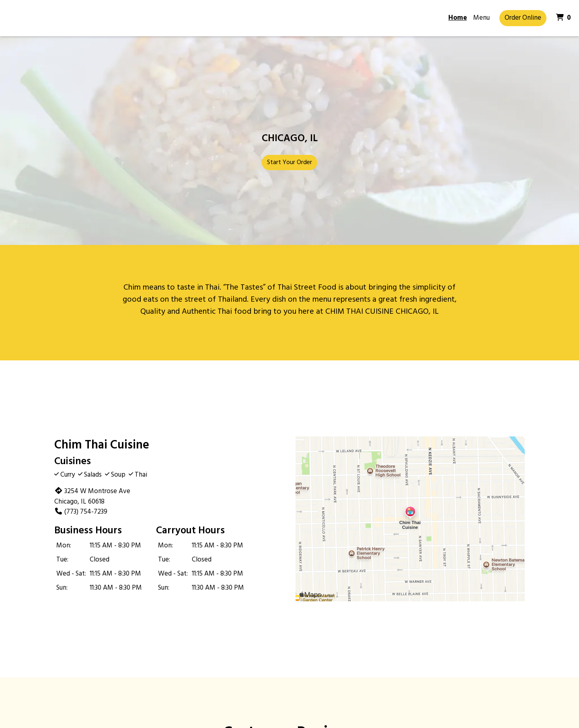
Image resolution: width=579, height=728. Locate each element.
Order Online (523, 18)
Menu (481, 18)
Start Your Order (289, 162)
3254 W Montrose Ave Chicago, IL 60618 (92, 497)
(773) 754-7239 (81, 512)
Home (458, 18)
